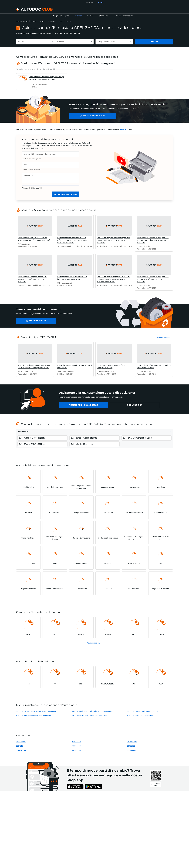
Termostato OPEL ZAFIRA (86, 116)
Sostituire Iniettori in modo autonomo (141, 715)
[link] (61, 16)
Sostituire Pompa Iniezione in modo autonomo (33, 715)
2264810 (20, 746)
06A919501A (21, 750)
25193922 (131, 746)
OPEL (61, 21)
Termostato (52, 21)
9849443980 (77, 750)
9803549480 (132, 742)
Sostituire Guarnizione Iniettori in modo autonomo (90, 715)
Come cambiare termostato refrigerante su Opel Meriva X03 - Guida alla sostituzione (47, 78)
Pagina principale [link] (22, 21)
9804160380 (77, 742)
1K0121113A (21, 742)
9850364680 (77, 746)
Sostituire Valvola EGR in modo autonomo (143, 711)
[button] (105, 16)
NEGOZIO (90, 2)
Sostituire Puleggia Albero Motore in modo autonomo (36, 711)
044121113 (132, 750)
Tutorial (34, 21)
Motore (42, 21)
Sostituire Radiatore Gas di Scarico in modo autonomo (92, 711)
